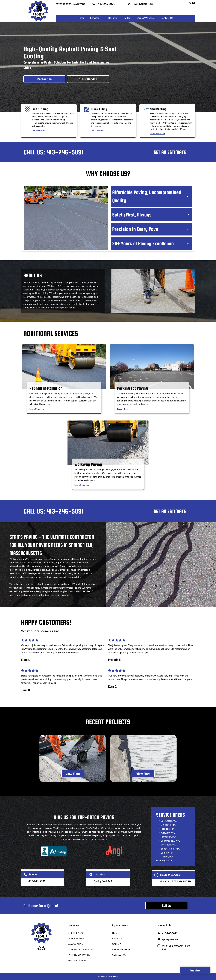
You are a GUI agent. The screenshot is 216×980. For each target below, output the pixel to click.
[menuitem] (81, 18)
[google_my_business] (193, 3)
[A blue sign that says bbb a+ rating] (54, 851)
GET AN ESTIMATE (170, 152)
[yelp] (190, 3)
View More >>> (164, 861)
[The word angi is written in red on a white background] (114, 851)
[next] (184, 758)
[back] (32, 758)
